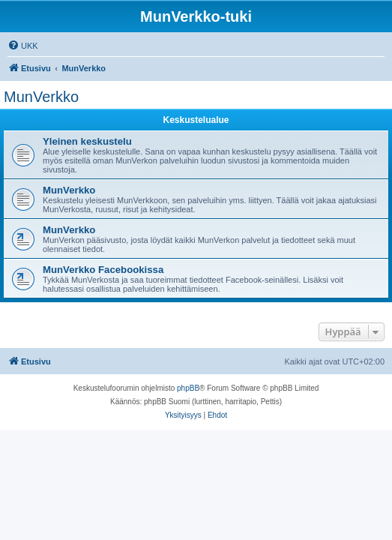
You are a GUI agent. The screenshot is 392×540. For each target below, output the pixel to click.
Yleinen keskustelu (87, 141)
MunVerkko (41, 97)
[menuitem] (23, 46)
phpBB (188, 388)
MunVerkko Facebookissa (103, 270)
